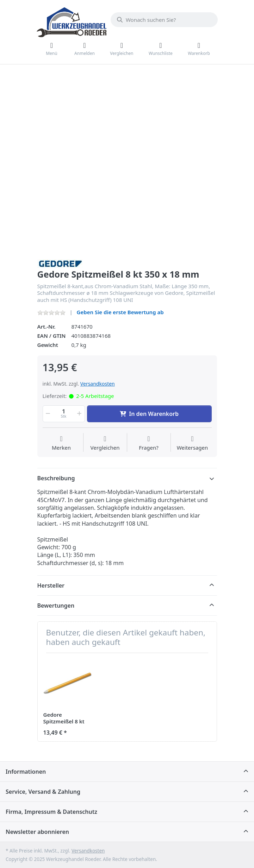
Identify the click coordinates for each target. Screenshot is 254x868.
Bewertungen (56, 606)
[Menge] (64, 414)
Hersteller (51, 585)
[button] (48, 414)
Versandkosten (98, 384)
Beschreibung (56, 478)
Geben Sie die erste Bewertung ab (120, 312)
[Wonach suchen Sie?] (164, 20)
